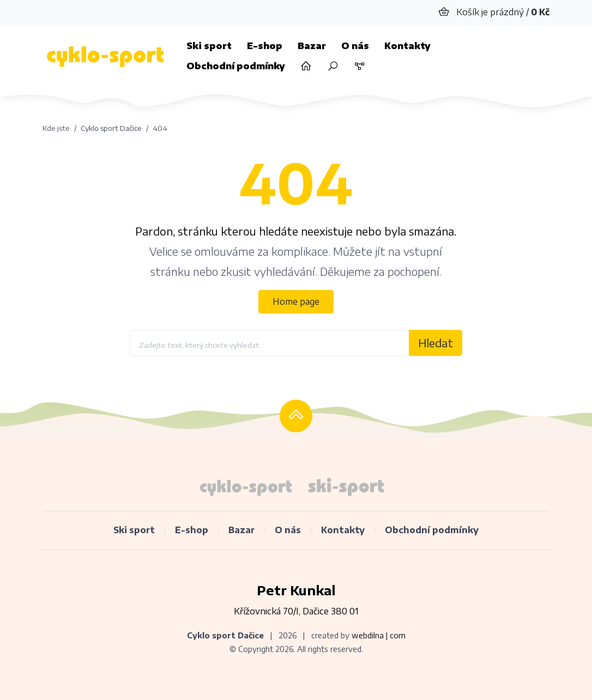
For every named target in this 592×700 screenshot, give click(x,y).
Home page (296, 301)
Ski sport (209, 46)
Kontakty (407, 46)
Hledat (436, 343)
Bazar (312, 46)
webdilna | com (379, 635)
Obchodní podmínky (236, 66)
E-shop (265, 46)
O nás (355, 46)
